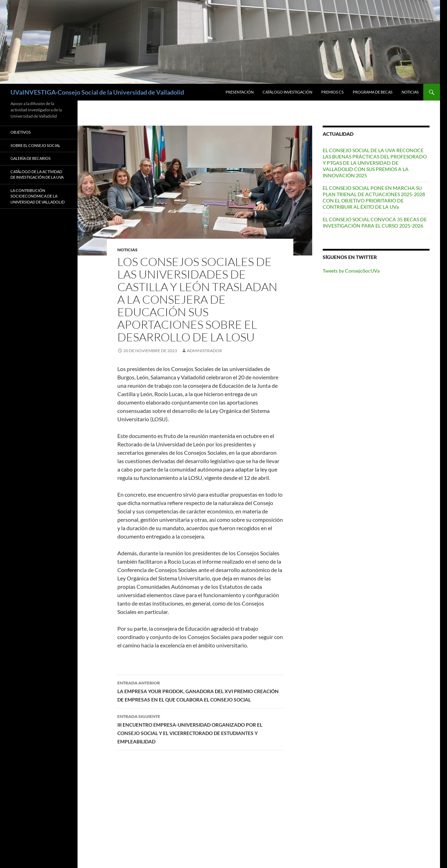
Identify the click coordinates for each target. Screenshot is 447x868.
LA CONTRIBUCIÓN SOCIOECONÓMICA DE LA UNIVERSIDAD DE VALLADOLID (38, 196)
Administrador (204, 351)
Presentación (240, 92)
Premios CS (332, 92)
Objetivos (21, 132)
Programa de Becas (373, 92)
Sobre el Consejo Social (35, 145)
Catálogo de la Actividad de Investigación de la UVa (37, 175)
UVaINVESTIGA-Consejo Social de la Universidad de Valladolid (97, 92)
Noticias (410, 92)
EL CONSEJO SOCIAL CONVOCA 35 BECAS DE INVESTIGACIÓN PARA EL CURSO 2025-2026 (375, 222)
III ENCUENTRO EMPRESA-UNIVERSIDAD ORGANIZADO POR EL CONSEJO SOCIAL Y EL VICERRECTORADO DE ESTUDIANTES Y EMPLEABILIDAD (200, 728)
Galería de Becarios (31, 158)
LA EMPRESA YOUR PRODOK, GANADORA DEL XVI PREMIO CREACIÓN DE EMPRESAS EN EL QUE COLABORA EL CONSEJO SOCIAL (200, 691)
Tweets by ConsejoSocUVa (351, 271)
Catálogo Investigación (287, 92)
